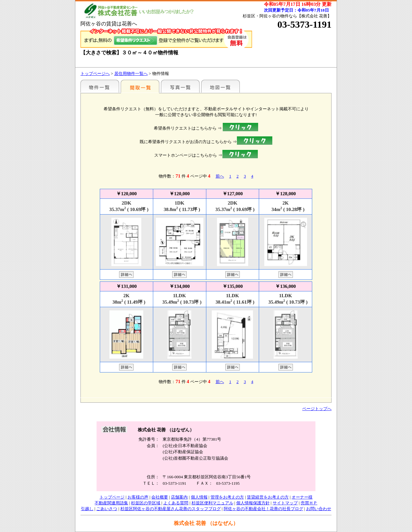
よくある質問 (176, 503)
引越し (87, 509)
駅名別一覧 (100, 86)
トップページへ (95, 73)
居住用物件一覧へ (131, 73)
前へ (220, 176)
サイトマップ (285, 503)
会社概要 (160, 497)
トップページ (112, 497)
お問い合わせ (319, 509)
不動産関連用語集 (111, 503)
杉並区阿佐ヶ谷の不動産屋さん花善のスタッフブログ (171, 509)
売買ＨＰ (309, 503)
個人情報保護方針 (253, 503)
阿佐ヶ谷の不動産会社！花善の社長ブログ (263, 509)
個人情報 (199, 497)
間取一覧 (140, 86)
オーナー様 (302, 497)
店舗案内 (179, 497)
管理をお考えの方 (227, 497)
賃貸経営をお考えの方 (268, 497)
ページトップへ (317, 409)
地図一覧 (220, 86)
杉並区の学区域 (146, 503)
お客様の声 (138, 497)
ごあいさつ (107, 509)
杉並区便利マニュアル (212, 503)
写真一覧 (180, 86)
